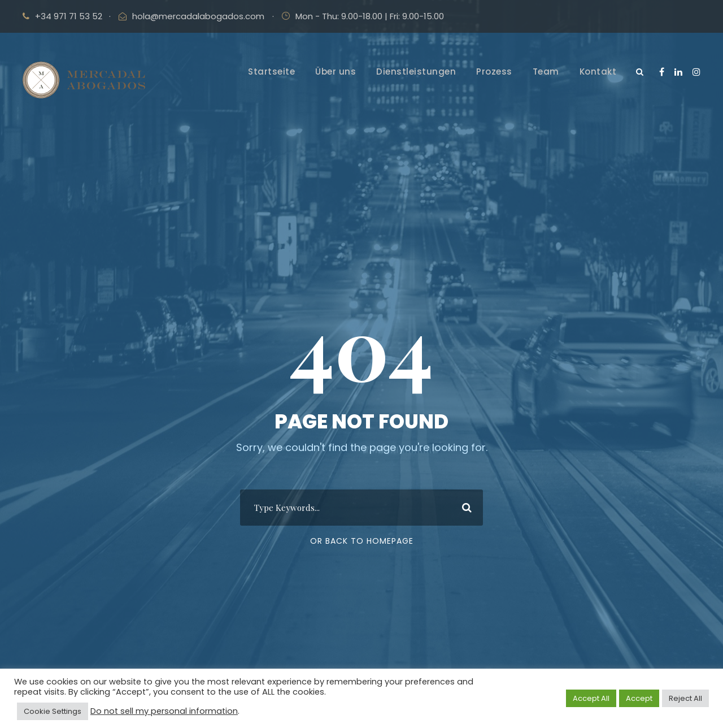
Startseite (271, 71)
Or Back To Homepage (362, 541)
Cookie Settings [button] (53, 711)
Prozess (494, 71)
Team (546, 71)
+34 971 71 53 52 (69, 16)
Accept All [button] (591, 698)
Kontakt (598, 71)
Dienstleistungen (416, 71)
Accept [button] (639, 698)
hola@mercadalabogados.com (198, 16)
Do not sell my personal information (164, 711)
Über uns (336, 71)
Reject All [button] (685, 698)
